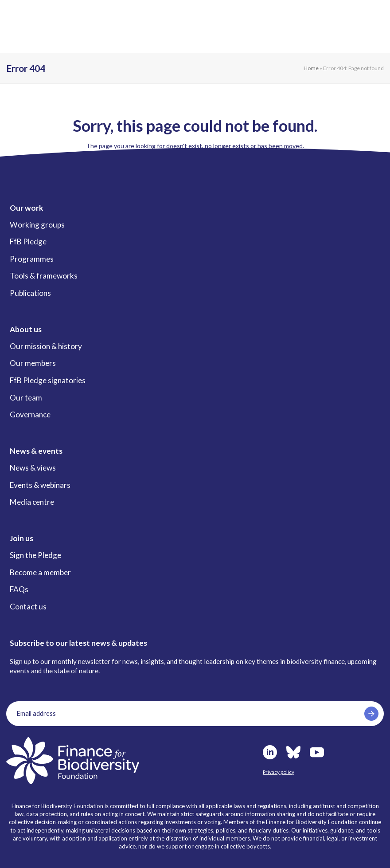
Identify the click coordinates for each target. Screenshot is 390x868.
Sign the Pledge (35, 555)
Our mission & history (46, 346)
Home (311, 68)
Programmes (32, 259)
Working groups (37, 225)
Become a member (40, 572)
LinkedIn (270, 752)
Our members (33, 363)
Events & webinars (40, 485)
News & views (33, 468)
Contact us (28, 607)
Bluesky (293, 752)
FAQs (19, 589)
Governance (30, 414)
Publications (30, 293)
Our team (26, 398)
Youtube (317, 752)
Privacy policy (279, 772)
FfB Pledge (28, 242)
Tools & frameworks (44, 276)
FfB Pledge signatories (48, 380)
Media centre (32, 502)
